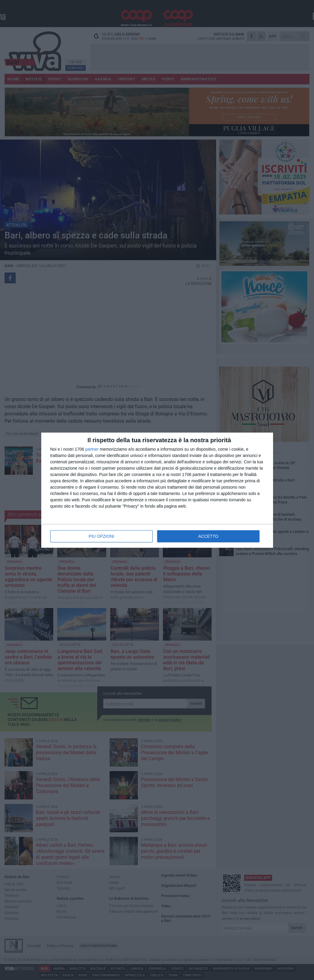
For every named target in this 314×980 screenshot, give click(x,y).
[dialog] (157, 490)
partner (92, 449)
